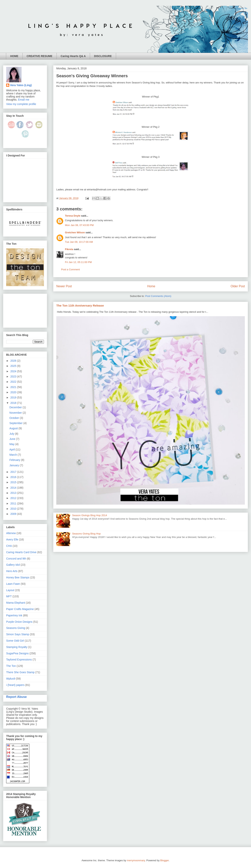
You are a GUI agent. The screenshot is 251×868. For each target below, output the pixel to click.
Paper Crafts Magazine (20, 609)
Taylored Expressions (19, 660)
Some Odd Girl (15, 641)
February (15, 460)
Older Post (238, 286)
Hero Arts (12, 571)
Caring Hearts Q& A (73, 56)
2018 (14, 403)
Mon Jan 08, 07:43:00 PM (79, 225)
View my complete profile (21, 104)
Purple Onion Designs (19, 622)
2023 (14, 376)
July (12, 434)
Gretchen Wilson (75, 232)
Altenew (11, 533)
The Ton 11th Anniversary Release (80, 305)
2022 (14, 382)
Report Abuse (16, 697)
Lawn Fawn (13, 584)
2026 (14, 361)
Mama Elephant (16, 603)
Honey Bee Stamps (18, 577)
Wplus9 (11, 679)
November (16, 413)
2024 (14, 371)
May (12, 444)
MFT (9, 596)
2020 (14, 392)
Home (151, 286)
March (14, 455)
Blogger (164, 860)
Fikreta (69, 249)
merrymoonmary (136, 860)
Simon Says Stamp (18, 634)
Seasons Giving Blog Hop (86, 534)
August (14, 428)
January (15, 465)
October (15, 418)
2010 (14, 509)
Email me (24, 100)
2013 (14, 493)
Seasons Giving (16, 628)
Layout (10, 590)
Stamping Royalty (17, 647)
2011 (14, 503)
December (16, 407)
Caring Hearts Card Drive (21, 552)
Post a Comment (70, 269)
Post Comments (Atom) (158, 296)
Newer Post (64, 286)
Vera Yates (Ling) (21, 85)
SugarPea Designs (17, 653)
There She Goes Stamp (20, 672)
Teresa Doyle (73, 216)
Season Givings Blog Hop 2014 (90, 515)
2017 (14, 472)
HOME (14, 56)
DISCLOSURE (103, 56)
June (13, 439)
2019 (14, 397)
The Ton (11, 666)
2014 (14, 488)
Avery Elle (12, 539)
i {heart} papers (15, 685)
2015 (14, 482)
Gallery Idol (13, 565)
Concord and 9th (16, 559)
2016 (14, 477)
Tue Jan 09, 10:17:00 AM (79, 242)
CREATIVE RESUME (40, 56)
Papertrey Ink (14, 615)
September (16, 423)
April (13, 450)
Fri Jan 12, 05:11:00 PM (78, 262)
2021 (14, 387)
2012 (14, 498)
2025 (14, 366)
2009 (14, 514)
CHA (9, 546)
